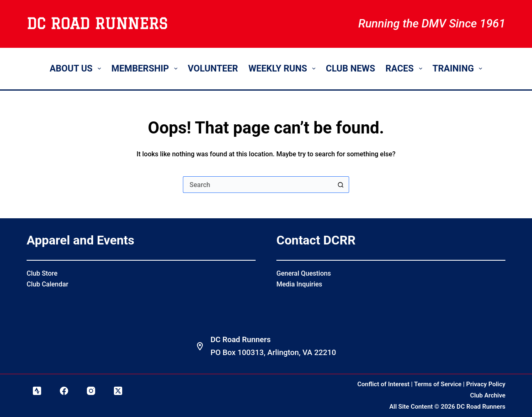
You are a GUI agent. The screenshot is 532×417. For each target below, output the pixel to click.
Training (459, 68)
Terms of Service (438, 384)
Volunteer (213, 68)
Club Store (42, 273)
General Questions (304, 273)
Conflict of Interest (384, 384)
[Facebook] (64, 391)
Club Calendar (47, 284)
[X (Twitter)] (118, 391)
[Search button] (341, 185)
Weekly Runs (284, 68)
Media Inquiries (299, 284)
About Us (77, 68)
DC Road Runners (97, 24)
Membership (146, 68)
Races (406, 68)
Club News (350, 68)
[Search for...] (258, 185)
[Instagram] (91, 391)
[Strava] (37, 391)
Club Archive (488, 395)
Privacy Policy (486, 384)
